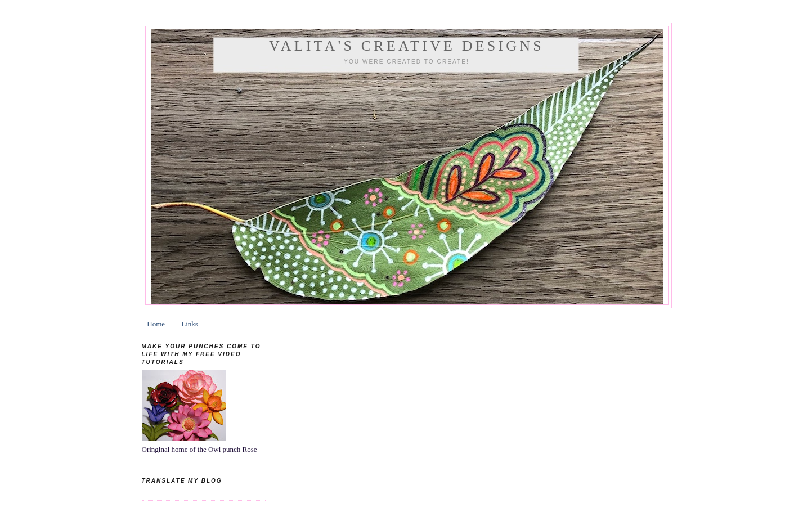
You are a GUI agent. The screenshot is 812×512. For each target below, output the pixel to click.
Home (156, 324)
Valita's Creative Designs (407, 46)
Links (190, 324)
